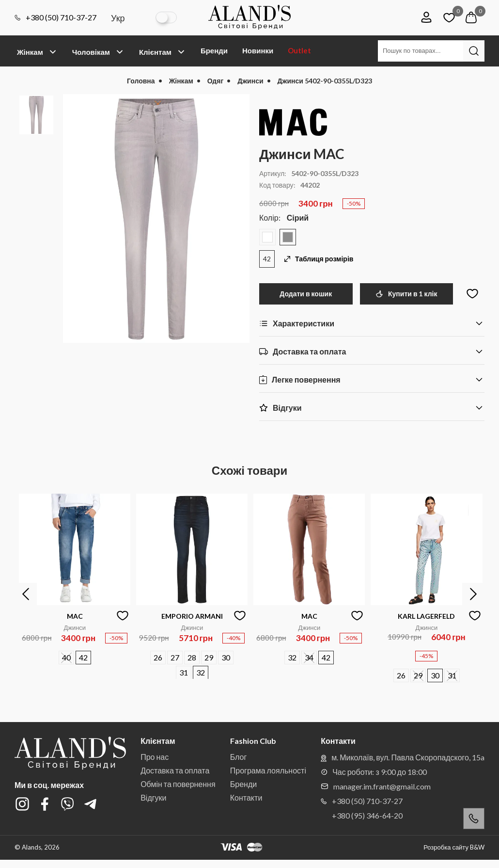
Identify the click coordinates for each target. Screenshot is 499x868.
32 (201, 672)
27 (175, 657)
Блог (239, 757)
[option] (156, 218)
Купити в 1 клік (406, 294)
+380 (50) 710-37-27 (55, 17)
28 (192, 657)
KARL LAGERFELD (426, 616)
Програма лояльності (268, 770)
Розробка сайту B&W (454, 847)
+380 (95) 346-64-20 (367, 815)
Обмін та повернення (178, 784)
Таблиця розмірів (319, 259)
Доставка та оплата (175, 770)
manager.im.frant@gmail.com (376, 786)
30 (226, 657)
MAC (75, 616)
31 (184, 672)
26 (158, 657)
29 (209, 657)
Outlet (299, 50)
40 (66, 657)
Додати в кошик (306, 294)
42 (267, 259)
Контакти (246, 797)
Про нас (155, 757)
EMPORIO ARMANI (192, 616)
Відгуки (153, 797)
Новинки (258, 50)
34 (309, 657)
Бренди (214, 50)
